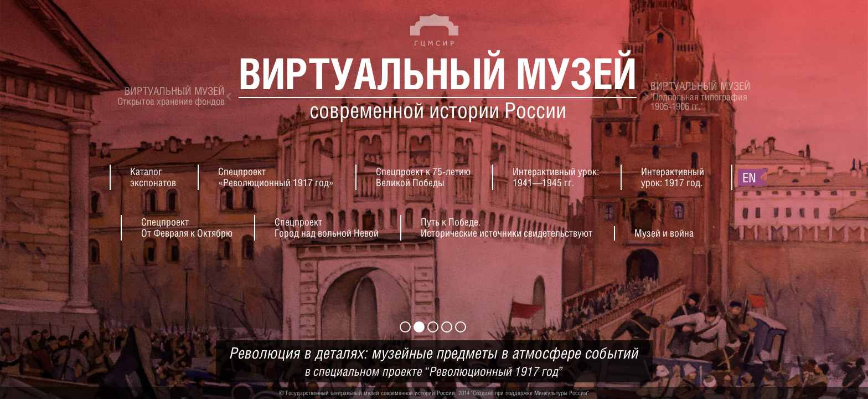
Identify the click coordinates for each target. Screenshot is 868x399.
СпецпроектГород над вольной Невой (327, 227)
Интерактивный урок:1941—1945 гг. (556, 177)
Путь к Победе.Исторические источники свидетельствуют (507, 227)
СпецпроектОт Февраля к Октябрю (187, 227)
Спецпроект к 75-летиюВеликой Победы (423, 177)
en (749, 177)
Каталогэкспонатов (153, 177)
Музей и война (664, 233)
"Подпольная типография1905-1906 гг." (701, 96)
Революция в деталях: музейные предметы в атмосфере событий (434, 362)
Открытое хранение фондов (171, 96)
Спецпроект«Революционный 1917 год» (276, 177)
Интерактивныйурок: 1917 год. (673, 177)
